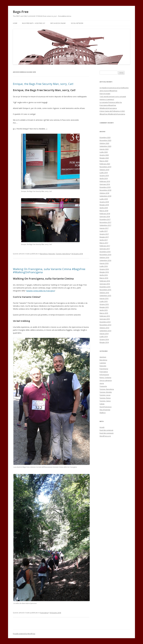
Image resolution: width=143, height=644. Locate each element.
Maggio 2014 (104, 342)
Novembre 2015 (105, 290)
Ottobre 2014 (104, 328)
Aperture (103, 357)
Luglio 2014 (104, 337)
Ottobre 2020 (104, 143)
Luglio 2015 (104, 301)
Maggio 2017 (104, 237)
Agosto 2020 (104, 149)
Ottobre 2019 (104, 170)
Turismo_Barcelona (63, 254)
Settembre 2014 (105, 331)
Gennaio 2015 (105, 319)
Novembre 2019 (105, 167)
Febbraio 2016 (105, 281)
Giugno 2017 (104, 234)
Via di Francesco (106, 407)
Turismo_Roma (105, 398)
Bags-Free (21, 12)
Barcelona (44, 254)
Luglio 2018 (104, 199)
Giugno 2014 (104, 339)
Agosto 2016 (104, 263)
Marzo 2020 (104, 161)
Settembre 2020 (105, 146)
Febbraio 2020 (105, 164)
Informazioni (104, 375)
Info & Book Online (58, 23)
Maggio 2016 (104, 272)
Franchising (104, 369)
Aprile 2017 (104, 240)
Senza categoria (106, 380)
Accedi (102, 427)
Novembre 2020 (105, 140)
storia (102, 383)
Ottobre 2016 (104, 257)
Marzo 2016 (104, 278)
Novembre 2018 (105, 190)
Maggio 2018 (104, 205)
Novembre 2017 (105, 222)
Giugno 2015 (104, 304)
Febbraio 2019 (105, 181)
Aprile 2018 (104, 208)
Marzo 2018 (104, 211)
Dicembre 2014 (105, 322)
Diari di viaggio (105, 94)
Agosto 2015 (104, 298)
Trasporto (103, 386)
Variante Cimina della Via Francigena (40, 291)
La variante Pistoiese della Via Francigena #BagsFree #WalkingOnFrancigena (111, 105)
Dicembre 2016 (105, 252)
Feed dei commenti (107, 433)
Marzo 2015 (104, 313)
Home (15, 23)
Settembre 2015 (105, 296)
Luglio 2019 (104, 173)
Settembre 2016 (105, 260)
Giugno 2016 (104, 269)
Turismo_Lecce (105, 395)
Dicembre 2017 (105, 219)
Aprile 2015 (104, 310)
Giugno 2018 (104, 202)
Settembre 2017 (105, 225)
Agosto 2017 (104, 228)
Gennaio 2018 (105, 216)
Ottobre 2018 (104, 193)
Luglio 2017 (104, 231)
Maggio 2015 (104, 307)
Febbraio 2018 (105, 214)
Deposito (52, 254)
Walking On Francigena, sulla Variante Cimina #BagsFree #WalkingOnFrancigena (49, 271)
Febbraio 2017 (105, 246)
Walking (102, 413)
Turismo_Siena (105, 401)
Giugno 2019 (104, 176)
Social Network (77, 23)
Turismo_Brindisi (106, 392)
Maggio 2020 (104, 158)
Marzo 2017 (104, 243)
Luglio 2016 (104, 266)
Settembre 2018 (105, 196)
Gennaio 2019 (105, 184)
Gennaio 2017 (105, 249)
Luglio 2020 (104, 152)
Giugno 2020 (104, 155)
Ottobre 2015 (104, 293)
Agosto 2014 (104, 334)
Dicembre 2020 (105, 137)
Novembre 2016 (105, 255)
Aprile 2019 (104, 178)
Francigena (44, 613)
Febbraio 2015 (105, 316)
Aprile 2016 (104, 275)
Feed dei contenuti (106, 430)
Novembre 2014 (105, 325)
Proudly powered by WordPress (24, 634)
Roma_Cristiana (105, 377)
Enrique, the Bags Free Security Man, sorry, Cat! (43, 84)
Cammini (103, 363)
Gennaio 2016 (105, 284)
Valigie (102, 404)
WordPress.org (105, 436)
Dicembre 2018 (105, 187)
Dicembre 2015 (105, 287)
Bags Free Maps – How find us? (34, 23)
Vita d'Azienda (105, 410)
